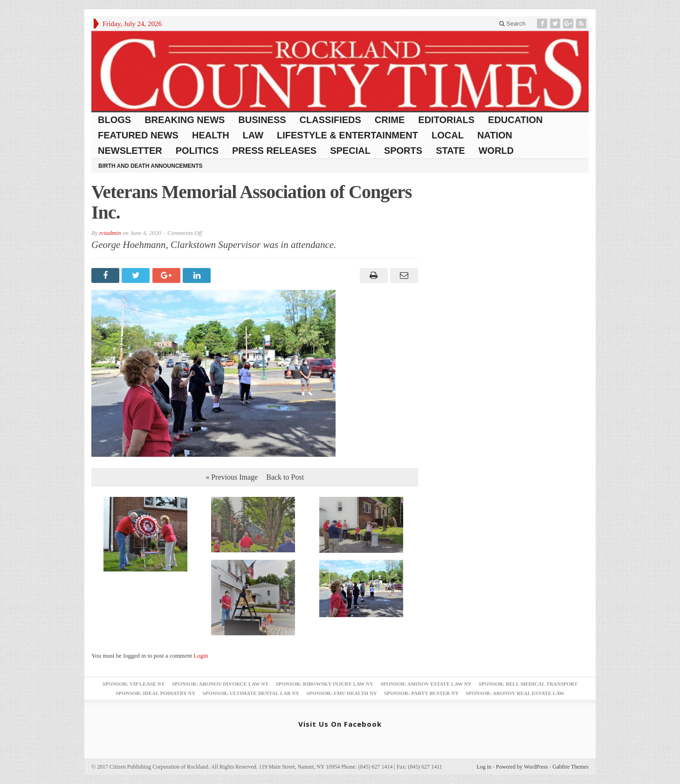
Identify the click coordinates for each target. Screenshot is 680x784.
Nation (495, 135)
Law (253, 135)
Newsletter (130, 151)
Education (515, 120)
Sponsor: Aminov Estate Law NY (426, 684)
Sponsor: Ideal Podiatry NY (155, 693)
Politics (197, 151)
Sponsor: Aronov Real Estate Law (515, 693)
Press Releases (274, 151)
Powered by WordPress (522, 767)
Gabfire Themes (571, 767)
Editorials (446, 120)
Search (512, 24)
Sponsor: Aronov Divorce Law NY (220, 684)
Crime (390, 120)
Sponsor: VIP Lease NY (134, 684)
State (450, 151)
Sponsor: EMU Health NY (341, 693)
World (496, 151)
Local (448, 135)
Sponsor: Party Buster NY (421, 693)
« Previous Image (232, 477)
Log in (484, 767)
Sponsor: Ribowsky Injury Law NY (324, 684)
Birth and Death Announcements (151, 166)
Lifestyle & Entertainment (347, 135)
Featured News (138, 135)
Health (211, 135)
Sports (403, 151)
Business (262, 120)
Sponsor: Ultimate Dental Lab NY (251, 693)
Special (350, 151)
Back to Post (285, 477)
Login (201, 656)
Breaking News (185, 120)
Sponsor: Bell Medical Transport (528, 684)
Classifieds (330, 120)
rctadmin (110, 233)
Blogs (114, 120)
